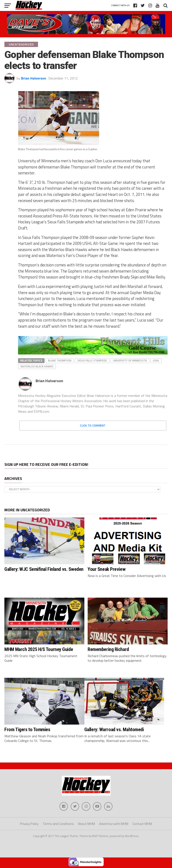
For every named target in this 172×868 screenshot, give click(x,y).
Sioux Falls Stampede (92, 360)
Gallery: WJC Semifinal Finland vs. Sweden (44, 569)
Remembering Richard (108, 649)
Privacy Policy (29, 824)
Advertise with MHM (114, 824)
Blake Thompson (60, 360)
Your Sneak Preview (107, 569)
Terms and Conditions (58, 824)
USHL (156, 360)
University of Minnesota (130, 360)
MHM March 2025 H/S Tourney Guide (39, 649)
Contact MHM (142, 824)
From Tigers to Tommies (27, 729)
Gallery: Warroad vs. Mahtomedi (114, 729)
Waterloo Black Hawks (37, 366)
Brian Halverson (34, 78)
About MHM (86, 824)
